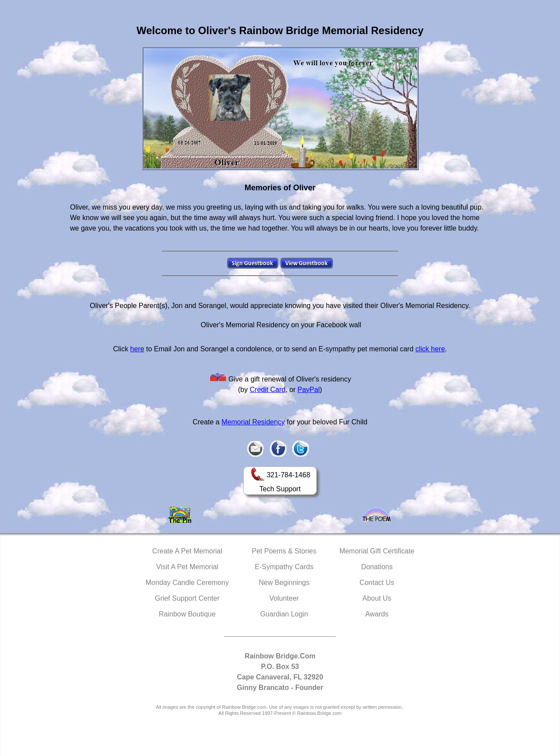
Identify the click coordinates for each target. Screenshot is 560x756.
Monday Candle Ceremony (187, 583)
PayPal (309, 390)
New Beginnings (284, 583)
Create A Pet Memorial (187, 551)
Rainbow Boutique (187, 614)
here (137, 349)
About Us (377, 598)
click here (430, 349)
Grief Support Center (187, 598)
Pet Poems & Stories (284, 551)
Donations (377, 567)
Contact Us (377, 583)
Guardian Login (284, 614)
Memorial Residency (253, 422)
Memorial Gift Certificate (377, 551)
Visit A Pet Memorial (187, 567)
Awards (377, 614)
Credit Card (268, 390)
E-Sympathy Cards (284, 567)
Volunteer (284, 598)
